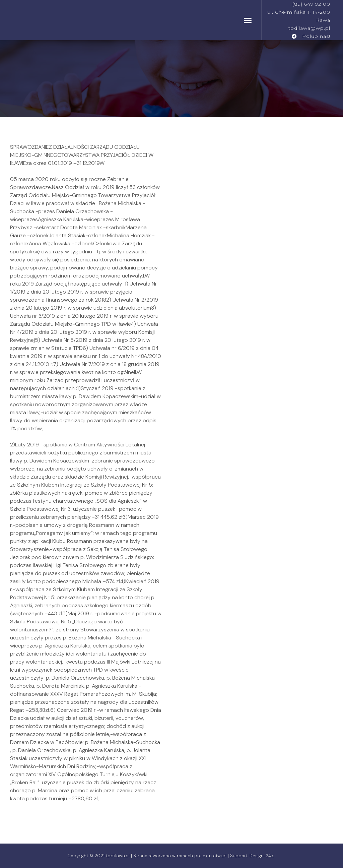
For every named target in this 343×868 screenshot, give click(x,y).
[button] (248, 20)
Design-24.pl (263, 856)
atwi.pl (220, 856)
